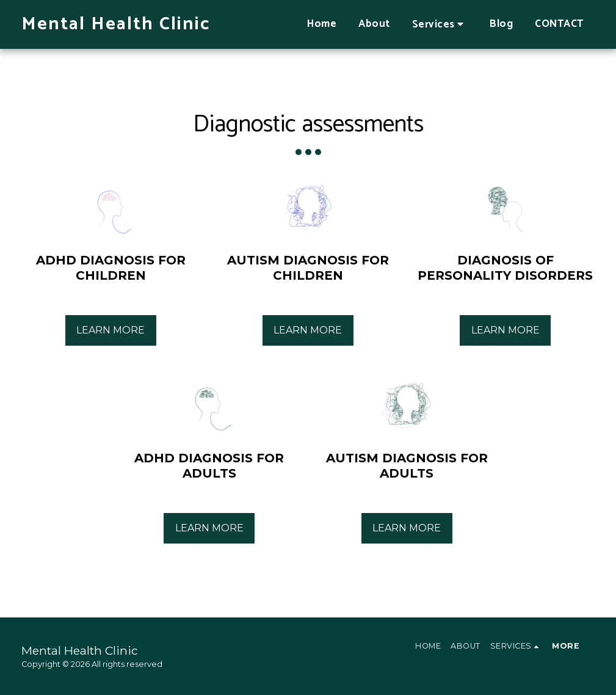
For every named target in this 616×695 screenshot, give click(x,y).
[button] (440, 24)
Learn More (111, 330)
